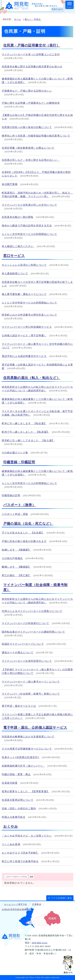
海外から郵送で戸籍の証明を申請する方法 (27, 226)
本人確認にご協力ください (18, 246)
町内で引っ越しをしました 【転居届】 (26, 432)
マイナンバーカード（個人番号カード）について (31, 682)
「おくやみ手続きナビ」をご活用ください (27, 836)
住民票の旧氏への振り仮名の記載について (27, 127)
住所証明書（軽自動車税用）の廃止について (28, 148)
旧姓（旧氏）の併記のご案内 (19, 808)
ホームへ (58, 9)
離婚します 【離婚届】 (16, 567)
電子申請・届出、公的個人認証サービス (35, 727)
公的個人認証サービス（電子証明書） (24, 335)
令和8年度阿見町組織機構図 (16, 910)
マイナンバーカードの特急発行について (26, 623)
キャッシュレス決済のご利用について (24, 265)
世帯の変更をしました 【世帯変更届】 (26, 791)
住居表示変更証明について (18, 800)
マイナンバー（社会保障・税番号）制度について (31, 694)
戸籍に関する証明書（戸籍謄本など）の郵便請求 (31, 103)
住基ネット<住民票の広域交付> (21, 757)
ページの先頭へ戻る (62, 898)
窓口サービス (14, 256)
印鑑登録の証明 (11, 495)
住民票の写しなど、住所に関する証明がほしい (31, 160)
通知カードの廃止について (18, 652)
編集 (32, 877)
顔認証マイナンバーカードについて (23, 644)
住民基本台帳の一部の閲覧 (18, 217)
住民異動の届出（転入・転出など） (32, 378)
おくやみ (11, 826)
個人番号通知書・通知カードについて (24, 294)
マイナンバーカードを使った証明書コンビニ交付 (31, 54)
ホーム (18, 19)
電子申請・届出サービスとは (19, 706)
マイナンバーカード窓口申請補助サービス (27, 327)
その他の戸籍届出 (12, 558)
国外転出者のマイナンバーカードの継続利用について (33, 632)
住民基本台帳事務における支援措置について (28, 737)
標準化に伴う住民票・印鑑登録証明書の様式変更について (36, 136)
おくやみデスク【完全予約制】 (20, 853)
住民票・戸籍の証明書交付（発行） (32, 45)
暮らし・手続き (33, 19)
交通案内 (37, 904)
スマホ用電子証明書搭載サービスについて (27, 749)
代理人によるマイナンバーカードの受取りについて (32, 611)
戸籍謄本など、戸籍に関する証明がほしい (27, 91)
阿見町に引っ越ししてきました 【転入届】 (28, 440)
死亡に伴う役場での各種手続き (20, 861)
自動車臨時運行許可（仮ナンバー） (23, 766)
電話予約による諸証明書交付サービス (24, 356)
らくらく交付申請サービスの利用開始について (29, 234)
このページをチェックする (16, 877)
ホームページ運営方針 (16, 904)
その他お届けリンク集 (15, 453)
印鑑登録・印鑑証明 (19, 462)
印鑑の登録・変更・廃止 (16, 774)
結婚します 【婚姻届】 (16, 550)
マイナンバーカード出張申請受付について (27, 661)
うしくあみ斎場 (11, 844)
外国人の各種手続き (14, 817)
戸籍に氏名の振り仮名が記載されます (24, 541)
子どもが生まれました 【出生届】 (23, 533)
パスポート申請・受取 (15, 514)
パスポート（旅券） (19, 505)
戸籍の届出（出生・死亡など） (28, 524)
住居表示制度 (10, 783)
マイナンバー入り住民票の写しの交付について (29, 205)
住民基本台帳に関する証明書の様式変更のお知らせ (32, 67)
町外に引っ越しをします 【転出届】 (24, 423)
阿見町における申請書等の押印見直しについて (29, 315)
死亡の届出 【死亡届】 (16, 575)
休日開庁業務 (10, 184)
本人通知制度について (15, 273)
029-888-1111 (40, 943)
